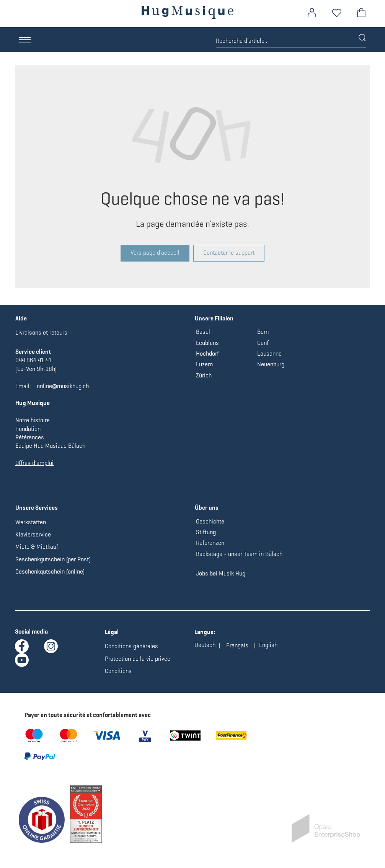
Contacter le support (229, 253)
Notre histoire (33, 420)
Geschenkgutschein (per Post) (53, 559)
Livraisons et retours (41, 332)
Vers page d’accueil (155, 253)
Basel (203, 332)
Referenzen (210, 543)
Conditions (118, 671)
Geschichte (210, 521)
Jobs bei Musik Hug (221, 573)
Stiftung (206, 532)
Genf (263, 343)
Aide (21, 318)
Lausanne (269, 354)
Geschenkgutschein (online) (50, 571)
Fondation (28, 429)
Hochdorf (207, 354)
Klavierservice (33, 534)
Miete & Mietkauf (37, 547)
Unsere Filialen (214, 318)
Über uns (207, 508)
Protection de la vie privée (138, 659)
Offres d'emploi (34, 463)
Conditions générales (131, 646)
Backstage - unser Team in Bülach (239, 554)
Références (30, 437)
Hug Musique (33, 403)
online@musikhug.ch (63, 386)
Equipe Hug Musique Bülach (50, 446)
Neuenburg (271, 364)
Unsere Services (37, 508)
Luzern (204, 364)
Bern (263, 332)
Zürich (204, 375)
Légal (112, 632)
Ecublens (207, 343)
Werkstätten (31, 522)
